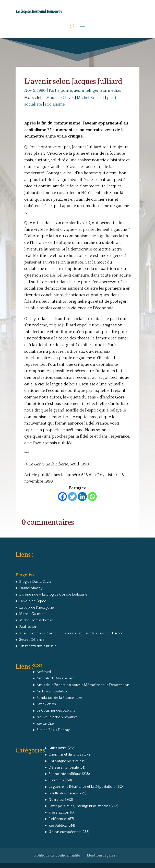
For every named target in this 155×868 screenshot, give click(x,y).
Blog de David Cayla (35, 582)
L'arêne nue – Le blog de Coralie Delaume (53, 595)
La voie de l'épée (33, 601)
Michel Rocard (90, 98)
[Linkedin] (82, 496)
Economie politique (65, 774)
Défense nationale (64, 768)
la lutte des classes (63, 793)
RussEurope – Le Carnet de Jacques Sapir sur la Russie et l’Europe (71, 633)
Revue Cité (45, 724)
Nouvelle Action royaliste (57, 717)
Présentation (59, 813)
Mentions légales (101, 855)
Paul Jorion (28, 627)
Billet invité (58, 748)
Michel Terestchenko (36, 620)
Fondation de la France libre (59, 698)
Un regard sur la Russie (38, 646)
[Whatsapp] (92, 496)
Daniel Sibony (31, 588)
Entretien (56, 780)
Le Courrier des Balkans (56, 711)
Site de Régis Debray (53, 730)
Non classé (57, 800)
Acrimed (44, 672)
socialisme (55, 104)
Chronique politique (65, 761)
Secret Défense (32, 640)
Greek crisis (46, 704)
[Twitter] (72, 496)
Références (58, 819)
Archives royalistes (52, 691)
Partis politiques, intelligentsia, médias (85, 90)
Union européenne (65, 832)
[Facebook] (62, 496)
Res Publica (58, 826)
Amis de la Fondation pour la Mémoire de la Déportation (83, 685)
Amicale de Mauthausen (56, 678)
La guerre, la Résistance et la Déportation (82, 787)
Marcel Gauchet (32, 614)
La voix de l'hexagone (37, 608)
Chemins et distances (66, 755)
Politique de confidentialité (57, 855)
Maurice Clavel (60, 98)
